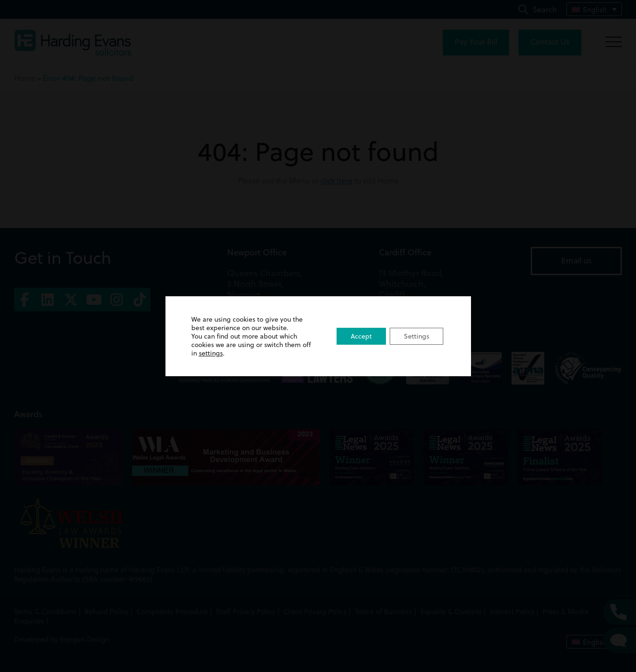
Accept (361, 336)
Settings (416, 336)
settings (211, 353)
